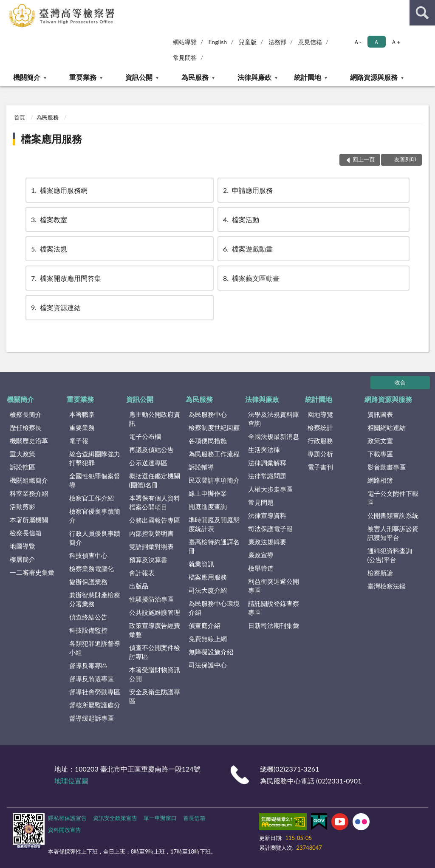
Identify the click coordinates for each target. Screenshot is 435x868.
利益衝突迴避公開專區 (274, 586)
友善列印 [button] (405, 159)
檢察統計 (320, 427)
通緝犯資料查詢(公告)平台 (390, 555)
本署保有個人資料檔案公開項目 (155, 502)
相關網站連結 (387, 427)
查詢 (422, 13)
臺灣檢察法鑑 (387, 586)
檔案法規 (48, 249)
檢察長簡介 (26, 414)
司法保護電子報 (270, 529)
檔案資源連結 (55, 307)
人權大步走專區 (270, 489)
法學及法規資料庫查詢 (274, 419)
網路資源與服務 (374, 77)
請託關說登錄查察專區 (274, 608)
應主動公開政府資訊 (155, 419)
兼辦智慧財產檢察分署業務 (95, 599)
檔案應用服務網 (59, 190)
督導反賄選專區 (92, 679)
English (217, 42)
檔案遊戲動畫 (247, 249)
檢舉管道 (261, 568)
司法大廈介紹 (208, 590)
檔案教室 (48, 219)
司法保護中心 (208, 665)
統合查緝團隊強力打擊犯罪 (95, 458)
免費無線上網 (208, 639)
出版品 (139, 586)
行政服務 (320, 441)
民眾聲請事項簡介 (214, 480)
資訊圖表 (380, 414)
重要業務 (83, 77)
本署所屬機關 (29, 520)
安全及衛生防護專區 (155, 696)
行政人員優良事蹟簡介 (95, 538)
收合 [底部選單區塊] (400, 382)
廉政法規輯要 (267, 542)
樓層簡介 (23, 559)
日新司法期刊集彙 (274, 625)
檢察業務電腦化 (92, 568)
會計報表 (142, 573)
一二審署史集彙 (32, 572)
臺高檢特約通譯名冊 (214, 546)
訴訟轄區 (23, 467)
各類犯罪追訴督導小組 (95, 648)
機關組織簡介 (29, 480)
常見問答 (185, 58)
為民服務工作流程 (214, 454)
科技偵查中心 (88, 555)
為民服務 (195, 77)
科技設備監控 (88, 630)
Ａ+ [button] (395, 42)
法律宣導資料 (267, 515)
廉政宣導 (261, 555)
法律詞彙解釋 (267, 463)
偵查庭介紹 (205, 625)
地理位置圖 (71, 781)
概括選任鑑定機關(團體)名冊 (155, 480)
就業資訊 (201, 564)
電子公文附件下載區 (393, 498)
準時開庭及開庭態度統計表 (214, 524)
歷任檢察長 (26, 427)
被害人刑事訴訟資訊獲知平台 (393, 533)
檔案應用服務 (51, 139)
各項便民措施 (208, 441)
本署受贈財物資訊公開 (155, 674)
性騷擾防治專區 (151, 599)
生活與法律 (264, 450)
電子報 (79, 441)
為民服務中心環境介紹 (214, 608)
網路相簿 (380, 480)
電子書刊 (320, 467)
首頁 (20, 117)
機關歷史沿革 (29, 441)
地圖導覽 (23, 546)
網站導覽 (185, 42)
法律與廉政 (254, 77)
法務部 (277, 42)
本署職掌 (82, 414)
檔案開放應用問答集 (65, 278)
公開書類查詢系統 (393, 515)
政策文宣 (380, 441)
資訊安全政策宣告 (115, 818)
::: (7, 6)
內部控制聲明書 (151, 533)
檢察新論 (380, 573)
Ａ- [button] (357, 42)
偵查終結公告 (88, 617)
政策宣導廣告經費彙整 (155, 630)
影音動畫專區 (387, 467)
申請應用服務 (247, 190)
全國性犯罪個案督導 (95, 480)
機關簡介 (27, 77)
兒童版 (248, 42)
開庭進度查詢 (208, 506)
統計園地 (308, 77)
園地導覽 (320, 414)
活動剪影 (23, 506)
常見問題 (261, 502)
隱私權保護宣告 (67, 818)
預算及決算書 (148, 560)
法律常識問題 (267, 476)
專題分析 (320, 454)
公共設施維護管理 (155, 612)
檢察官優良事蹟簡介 (95, 516)
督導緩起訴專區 (92, 718)
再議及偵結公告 (151, 450)
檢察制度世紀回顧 (214, 427)
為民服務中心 (208, 414)
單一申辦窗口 (160, 818)
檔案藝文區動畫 (251, 278)
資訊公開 (139, 77)
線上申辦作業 (208, 493)
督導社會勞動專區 (95, 692)
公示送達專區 (148, 463)
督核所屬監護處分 (95, 705)
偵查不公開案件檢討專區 (155, 652)
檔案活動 (240, 219)
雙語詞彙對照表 (151, 546)
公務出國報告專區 (155, 520)
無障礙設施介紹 (211, 652)
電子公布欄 (145, 436)
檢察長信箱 (26, 533)
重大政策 (23, 454)
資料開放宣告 (65, 830)
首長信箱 (194, 818)
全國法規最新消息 (274, 436)
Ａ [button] (376, 42)
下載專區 (380, 454)
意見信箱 (310, 42)
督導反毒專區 (88, 665)
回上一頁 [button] (364, 159)
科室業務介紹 (29, 493)
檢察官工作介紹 (92, 498)
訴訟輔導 (201, 467)
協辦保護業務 (88, 582)
